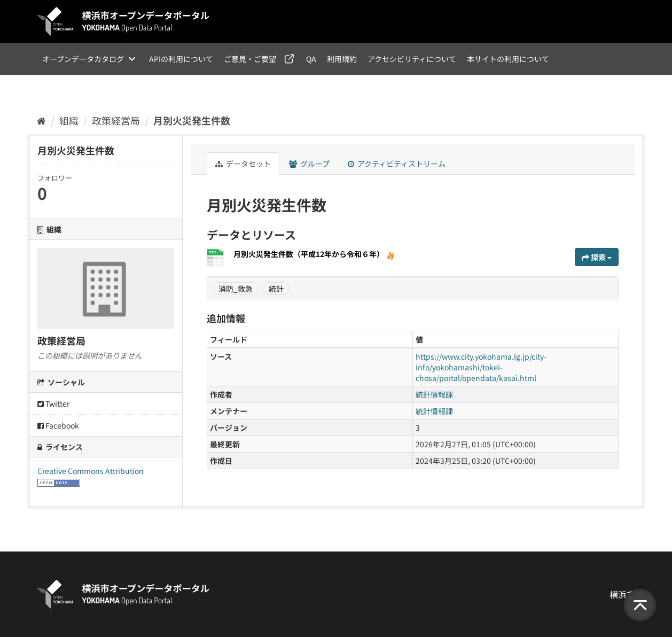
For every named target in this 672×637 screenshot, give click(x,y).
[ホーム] (41, 120)
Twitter (53, 403)
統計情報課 (434, 394)
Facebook (58, 425)
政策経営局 (116, 120)
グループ (309, 164)
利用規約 (342, 59)
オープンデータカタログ (83, 59)
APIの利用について (181, 59)
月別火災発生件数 (192, 120)
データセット (243, 164)
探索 (597, 257)
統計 (276, 289)
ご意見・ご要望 (250, 59)
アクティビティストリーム (397, 164)
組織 (69, 120)
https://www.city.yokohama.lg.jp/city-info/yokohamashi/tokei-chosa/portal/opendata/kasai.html (481, 367)
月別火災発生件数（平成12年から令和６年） (314, 254)
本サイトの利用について (508, 59)
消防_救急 (236, 289)
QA (311, 59)
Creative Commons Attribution (91, 471)
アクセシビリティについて (412, 59)
